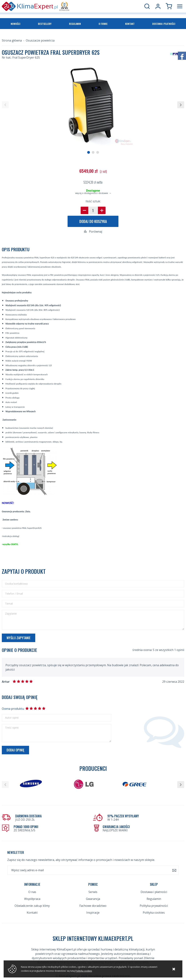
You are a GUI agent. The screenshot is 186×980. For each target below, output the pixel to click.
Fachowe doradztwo (93, 894)
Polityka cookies (154, 901)
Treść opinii (12, 728)
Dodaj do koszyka (93, 221)
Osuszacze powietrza (40, 40)
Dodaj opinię (15, 750)
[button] (5, 105)
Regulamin (75, 24)
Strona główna (12, 40)
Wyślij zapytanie (19, 638)
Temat (9, 604)
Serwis (93, 880)
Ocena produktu (13, 709)
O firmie (103, 24)
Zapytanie (11, 614)
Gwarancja (93, 887)
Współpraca (32, 887)
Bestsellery (45, 24)
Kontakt (130, 24)
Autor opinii (12, 718)
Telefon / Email (14, 594)
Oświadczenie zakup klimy (32, 894)
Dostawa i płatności (164, 24)
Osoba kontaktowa (16, 584)
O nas (32, 880)
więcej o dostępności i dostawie (92, 193)
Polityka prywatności (154, 894)
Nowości (16, 24)
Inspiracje (93, 901)
